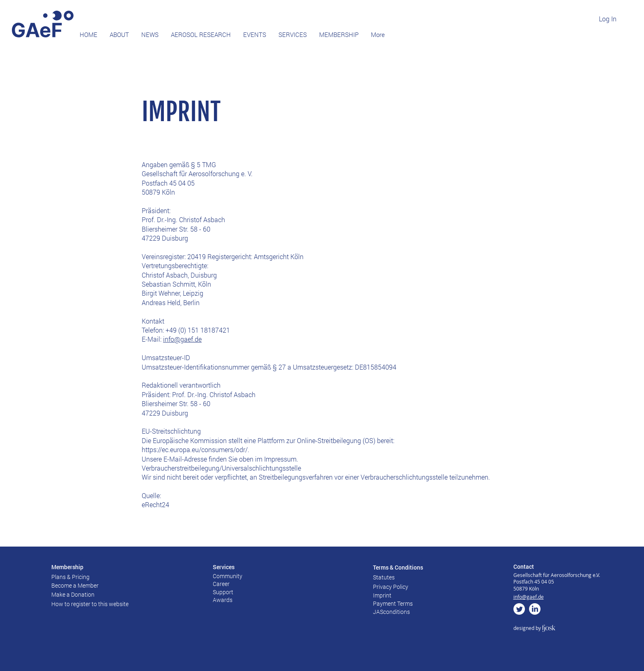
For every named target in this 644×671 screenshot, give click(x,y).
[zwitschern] (519, 609)
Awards (223, 600)
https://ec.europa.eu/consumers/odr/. (195, 449)
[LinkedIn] (535, 609)
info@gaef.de (182, 339)
